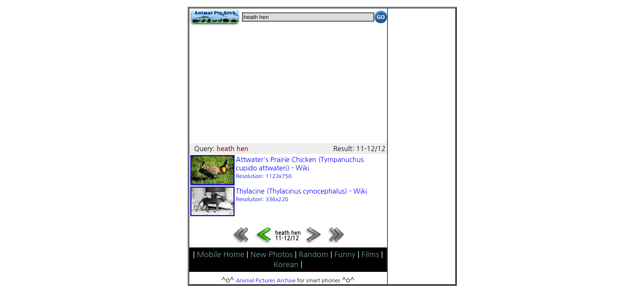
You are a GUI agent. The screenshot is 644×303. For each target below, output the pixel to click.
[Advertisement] (288, 84)
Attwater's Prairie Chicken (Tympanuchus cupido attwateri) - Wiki (300, 167)
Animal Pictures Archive (266, 280)
